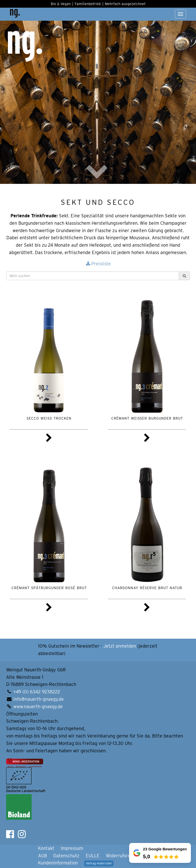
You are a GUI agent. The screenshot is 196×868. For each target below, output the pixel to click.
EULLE (93, 856)
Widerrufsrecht (121, 856)
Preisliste (98, 264)
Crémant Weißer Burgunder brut (147, 418)
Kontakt (46, 848)
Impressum (72, 848)
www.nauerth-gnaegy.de (38, 706)
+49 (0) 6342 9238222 (37, 692)
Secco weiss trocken (49, 418)
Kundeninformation (58, 863)
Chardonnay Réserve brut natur (147, 587)
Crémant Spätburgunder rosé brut (49, 587)
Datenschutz (66, 856)
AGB (42, 856)
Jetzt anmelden (120, 646)
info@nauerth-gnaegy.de (39, 699)
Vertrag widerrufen (99, 863)
